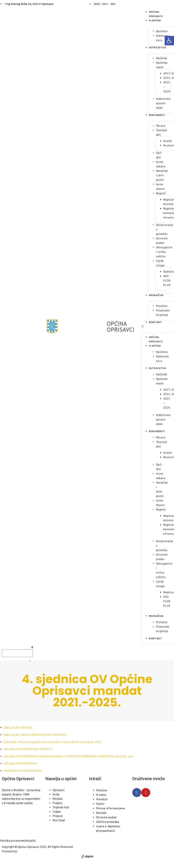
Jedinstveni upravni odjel (163, 103)
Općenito (162, 31)
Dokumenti (157, 115)
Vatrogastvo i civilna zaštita (164, 252)
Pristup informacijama (111, 808)
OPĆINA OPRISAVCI (120, 327)
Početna (102, 790)
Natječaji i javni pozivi (162, 175)
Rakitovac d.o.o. (163, 38)
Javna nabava (161, 164)
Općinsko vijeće (162, 65)
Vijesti (100, 804)
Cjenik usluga (160, 263)
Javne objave (160, 186)
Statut (168, 141)
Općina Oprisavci (156, 14)
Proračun (156, 295)
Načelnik (162, 58)
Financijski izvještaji (163, 313)
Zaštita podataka (108, 822)
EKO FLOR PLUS (167, 280)
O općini (155, 20)
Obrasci (161, 126)
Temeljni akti (162, 132)
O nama (101, 795)
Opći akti (159, 155)
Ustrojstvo (158, 47)
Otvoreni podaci (162, 240)
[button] (169, 41)
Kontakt (155, 322)
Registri (161, 193)
